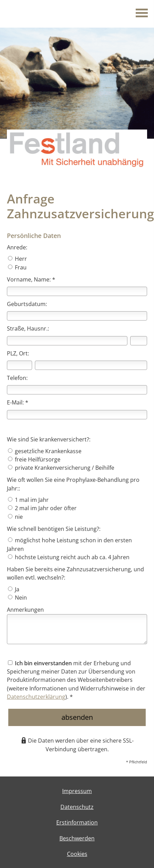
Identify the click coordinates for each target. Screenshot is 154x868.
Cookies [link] (77, 854)
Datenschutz (77, 807)
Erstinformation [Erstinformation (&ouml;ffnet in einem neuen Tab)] (77, 822)
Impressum (77, 791)
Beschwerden (77, 838)
